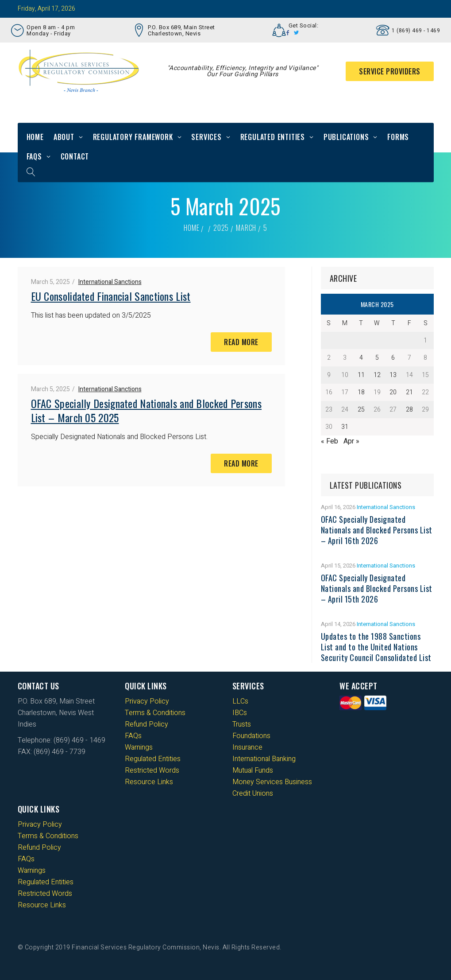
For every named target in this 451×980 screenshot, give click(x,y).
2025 (221, 228)
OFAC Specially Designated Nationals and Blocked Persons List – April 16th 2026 (377, 530)
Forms (398, 137)
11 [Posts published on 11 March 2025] (361, 375)
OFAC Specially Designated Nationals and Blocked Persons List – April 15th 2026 (377, 588)
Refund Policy (146, 724)
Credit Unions (253, 793)
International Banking (264, 759)
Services (206, 137)
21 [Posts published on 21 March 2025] (409, 392)
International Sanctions (110, 282)
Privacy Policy (147, 701)
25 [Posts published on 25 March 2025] (361, 410)
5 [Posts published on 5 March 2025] (377, 358)
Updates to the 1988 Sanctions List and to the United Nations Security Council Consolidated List (376, 647)
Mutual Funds (253, 770)
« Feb (330, 441)
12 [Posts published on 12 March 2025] (377, 375)
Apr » (351, 441)
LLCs (240, 701)
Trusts (242, 724)
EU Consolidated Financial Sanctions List (111, 296)
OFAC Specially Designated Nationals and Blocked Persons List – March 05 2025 (146, 410)
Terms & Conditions (155, 713)
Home (35, 137)
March (246, 228)
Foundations (251, 736)
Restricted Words (152, 770)
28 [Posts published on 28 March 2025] (409, 410)
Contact (75, 156)
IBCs (240, 713)
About (64, 137)
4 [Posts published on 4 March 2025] (361, 358)
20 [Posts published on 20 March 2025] (393, 392)
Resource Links (149, 782)
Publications (346, 137)
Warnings (139, 747)
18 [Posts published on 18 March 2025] (361, 392)
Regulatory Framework (133, 137)
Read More (241, 342)
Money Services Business (272, 782)
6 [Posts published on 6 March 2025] (393, 358)
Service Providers (390, 71)
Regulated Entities (273, 137)
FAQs (34, 156)
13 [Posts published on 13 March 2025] (393, 375)
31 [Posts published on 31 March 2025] (345, 427)
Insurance (247, 747)
